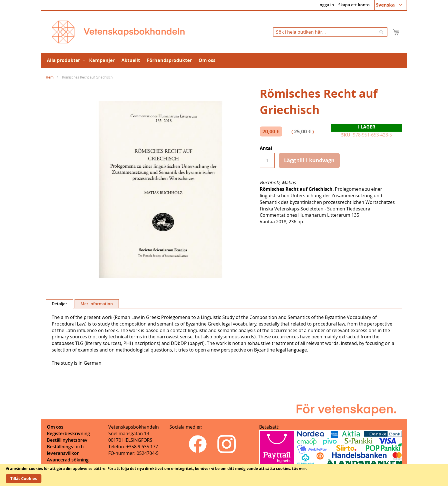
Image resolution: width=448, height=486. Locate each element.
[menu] (224, 60)
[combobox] (330, 32)
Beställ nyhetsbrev (67, 440)
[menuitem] (65, 60)
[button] (391, 5)
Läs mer (299, 469)
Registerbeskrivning (68, 433)
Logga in (326, 5)
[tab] (59, 304)
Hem (50, 77)
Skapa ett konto (354, 5)
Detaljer (59, 304)
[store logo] (118, 32)
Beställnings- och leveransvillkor (65, 450)
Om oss (55, 427)
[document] (224, 475)
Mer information (97, 304)
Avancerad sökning (68, 460)
